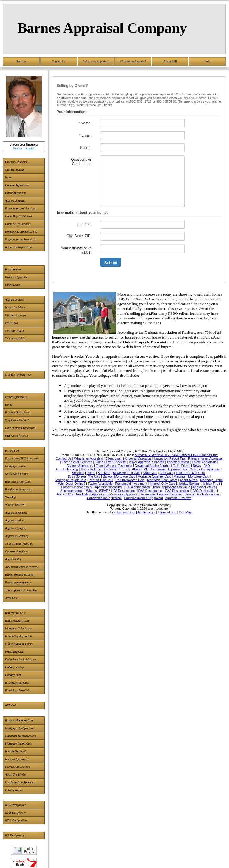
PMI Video (11, 323)
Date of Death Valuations (20, 428)
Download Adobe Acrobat (24, 863)
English (17, 148)
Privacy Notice (14, 790)
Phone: (86, 148)
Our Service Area (15, 315)
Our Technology (15, 170)
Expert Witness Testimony (20, 575)
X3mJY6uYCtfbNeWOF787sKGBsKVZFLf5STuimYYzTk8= (176, 455)
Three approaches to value (21, 590)
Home (9, 405)
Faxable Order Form (18, 412)
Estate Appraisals (16, 193)
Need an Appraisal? (17, 759)
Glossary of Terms (16, 162)
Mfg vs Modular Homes (19, 644)
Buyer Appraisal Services (20, 208)
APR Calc (11, 705)
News (8, 177)
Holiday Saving (14, 667)
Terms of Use (167, 512)
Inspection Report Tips (19, 247)
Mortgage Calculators (18, 628)
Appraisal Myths (15, 201)
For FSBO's (12, 451)
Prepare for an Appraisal (20, 239)
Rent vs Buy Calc (15, 613)
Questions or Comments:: (81, 162)
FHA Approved (14, 652)
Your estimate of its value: (76, 250)
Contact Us (59, 61)
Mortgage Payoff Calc (18, 743)
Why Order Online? (17, 420)
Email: (85, 135)
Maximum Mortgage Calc (20, 736)
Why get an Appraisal (133, 61)
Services (21, 61)
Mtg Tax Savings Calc (18, 375)
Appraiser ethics (15, 520)
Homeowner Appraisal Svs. (21, 232)
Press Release (13, 269)
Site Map (10, 497)
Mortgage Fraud (15, 466)
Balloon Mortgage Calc (19, 720)
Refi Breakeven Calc (17, 621)
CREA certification (16, 436)
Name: (85, 123)
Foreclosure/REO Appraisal (22, 458)
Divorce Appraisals (17, 185)
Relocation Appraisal (18, 482)
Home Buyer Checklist (18, 216)
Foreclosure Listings (17, 767)
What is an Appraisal (96, 61)
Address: (84, 224)
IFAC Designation (16, 820)
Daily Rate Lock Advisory (20, 659)
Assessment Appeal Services (22, 567)
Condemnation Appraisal (20, 782)
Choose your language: (24, 145)
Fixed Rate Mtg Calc (18, 690)
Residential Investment (19, 489)
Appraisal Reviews (16, 513)
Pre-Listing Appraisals (19, 636)
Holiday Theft (13, 675)
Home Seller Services (18, 224)
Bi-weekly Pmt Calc (17, 683)
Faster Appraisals (16, 397)
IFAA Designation (16, 813)
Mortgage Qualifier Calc (20, 728)
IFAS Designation (16, 805)
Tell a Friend (24, 850)
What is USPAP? (15, 505)
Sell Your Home (14, 331)
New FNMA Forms (16, 474)
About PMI (170, 61)
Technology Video (16, 338)
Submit (111, 263)
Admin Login (146, 512)
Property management (18, 582)
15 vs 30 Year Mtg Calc (19, 544)
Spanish (30, 148)
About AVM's (13, 559)
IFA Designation (15, 835)
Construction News (16, 551)
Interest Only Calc (16, 751)
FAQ (207, 61)
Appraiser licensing (17, 536)
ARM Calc (11, 598)
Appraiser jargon (15, 528)
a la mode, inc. (125, 512)
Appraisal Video (15, 300)
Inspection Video (15, 307)
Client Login (13, 285)
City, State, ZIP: (79, 236)
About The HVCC (16, 774)
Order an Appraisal (17, 277)
